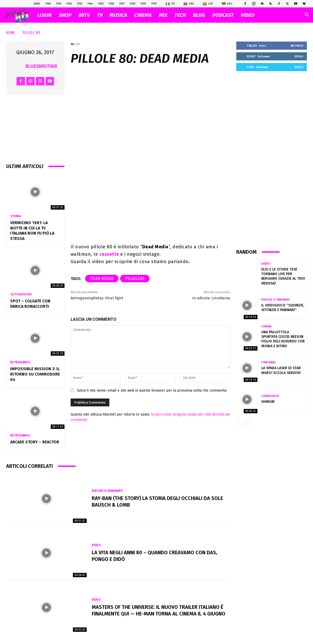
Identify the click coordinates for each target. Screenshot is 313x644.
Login (44, 15)
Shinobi (268, 402)
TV (100, 15)
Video (96, 545)
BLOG (199, 15)
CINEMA (143, 15)
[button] (307, 15)
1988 (132, 4)
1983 (80, 4)
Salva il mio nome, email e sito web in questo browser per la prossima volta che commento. (152, 390)
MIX (163, 15)
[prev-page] (239, 423)
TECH (180, 15)
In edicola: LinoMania (211, 298)
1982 (69, 4)
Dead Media (102, 279)
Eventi (266, 264)
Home (11, 32)
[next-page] (248, 423)
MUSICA (118, 15)
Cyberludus (270, 396)
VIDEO (248, 15)
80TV (84, 15)
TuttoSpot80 (21, 294)
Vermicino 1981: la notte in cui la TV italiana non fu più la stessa (32, 231)
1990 (154, 4)
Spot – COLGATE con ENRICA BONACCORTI (30, 304)
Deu (227, 4)
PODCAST (223, 15)
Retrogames (20, 362)
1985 (101, 4)
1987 (122, 4)
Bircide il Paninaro (107, 491)
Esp (208, 4)
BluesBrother (41, 66)
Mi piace (297, 46)
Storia (16, 216)
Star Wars (268, 362)
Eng (189, 4)
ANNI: (37, 4)
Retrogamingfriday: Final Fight (97, 298)
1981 (59, 4)
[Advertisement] (272, 160)
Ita (170, 4)
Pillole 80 (31, 32)
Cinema (266, 326)
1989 (143, 4)
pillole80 (135, 279)
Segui (299, 56)
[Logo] (19, 15)
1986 (111, 4)
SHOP (65, 15)
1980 (48, 4)
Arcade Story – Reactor (35, 442)
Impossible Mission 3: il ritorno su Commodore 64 (35, 374)
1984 (90, 4)
